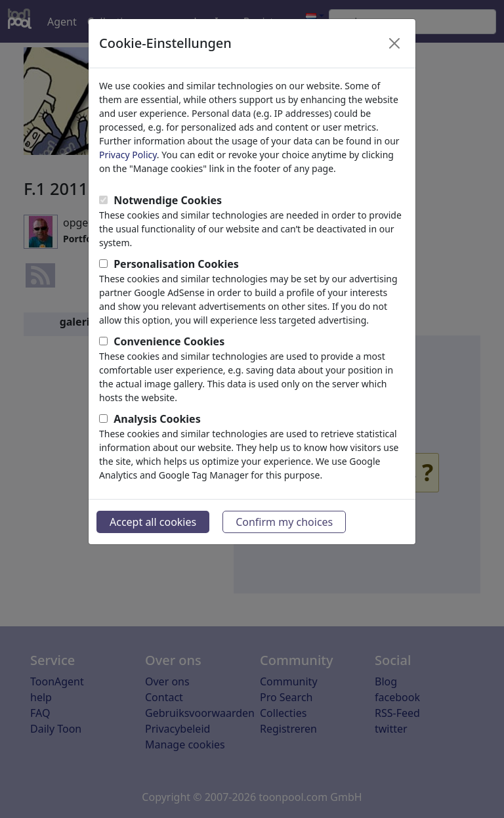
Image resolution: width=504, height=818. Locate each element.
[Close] (394, 43)
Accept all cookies (153, 522)
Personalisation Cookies (176, 264)
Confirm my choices (284, 522)
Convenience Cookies (169, 341)
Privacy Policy (128, 155)
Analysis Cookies (157, 419)
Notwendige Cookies (168, 200)
